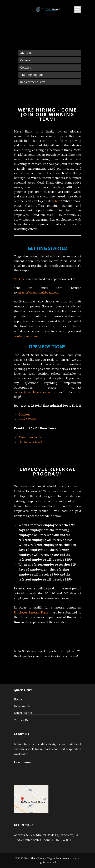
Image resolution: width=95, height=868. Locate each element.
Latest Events (23, 713)
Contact (25, 68)
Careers (25, 60)
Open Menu (77, 9)
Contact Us (21, 720)
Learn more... (23, 762)
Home (18, 700)
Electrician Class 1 (30, 442)
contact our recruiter (28, 336)
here (58, 201)
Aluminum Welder (31, 437)
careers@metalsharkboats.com (38, 292)
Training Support (32, 75)
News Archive (23, 706)
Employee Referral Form (31, 612)
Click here (21, 279)
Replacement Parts (33, 82)
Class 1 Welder (28, 419)
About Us (26, 53)
